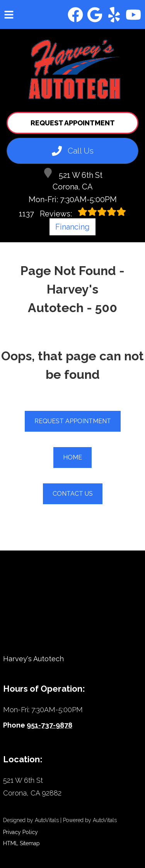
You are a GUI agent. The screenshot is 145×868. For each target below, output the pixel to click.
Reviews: (72, 213)
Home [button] (72, 457)
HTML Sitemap (21, 843)
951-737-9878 (49, 725)
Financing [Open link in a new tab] (72, 227)
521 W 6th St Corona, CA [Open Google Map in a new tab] (73, 180)
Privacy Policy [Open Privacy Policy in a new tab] (20, 832)
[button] (75, 15)
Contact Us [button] (73, 494)
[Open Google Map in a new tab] (73, 787)
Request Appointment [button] (73, 123)
